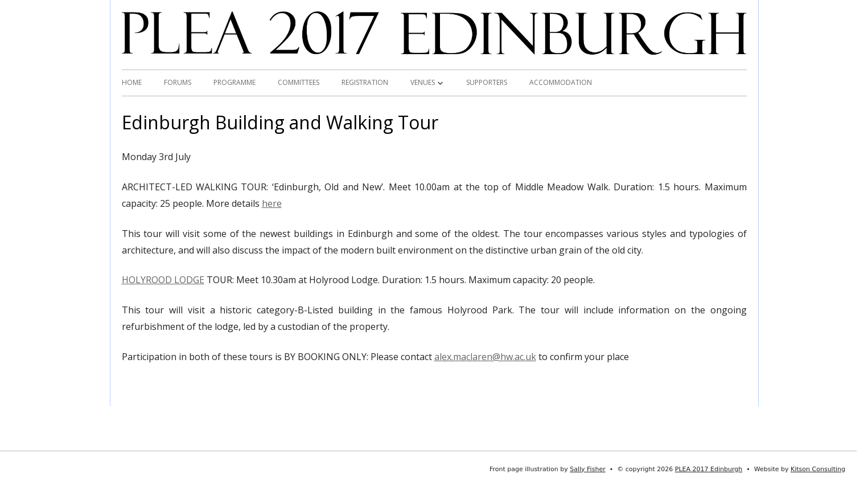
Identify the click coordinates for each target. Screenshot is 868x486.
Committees (299, 82)
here (272, 203)
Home (132, 82)
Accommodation (561, 82)
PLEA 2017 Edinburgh (709, 469)
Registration (365, 82)
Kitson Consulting (818, 469)
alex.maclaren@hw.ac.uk (485, 357)
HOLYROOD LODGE (163, 280)
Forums (178, 82)
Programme (235, 82)
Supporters (487, 82)
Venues (423, 82)
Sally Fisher (587, 469)
